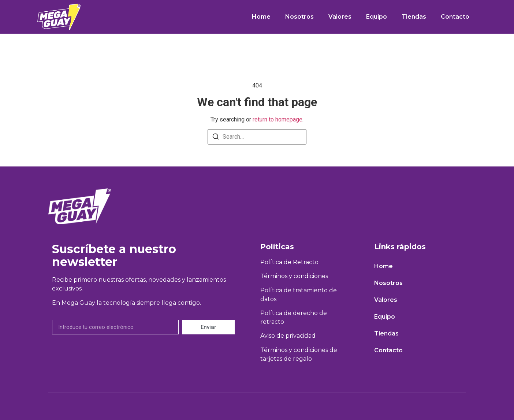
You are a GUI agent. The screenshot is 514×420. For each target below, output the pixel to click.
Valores (340, 17)
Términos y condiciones (294, 276)
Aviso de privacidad (288, 336)
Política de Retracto (289, 262)
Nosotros (299, 17)
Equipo (377, 17)
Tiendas (414, 17)
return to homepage (278, 119)
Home (261, 17)
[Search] (216, 138)
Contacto (455, 17)
